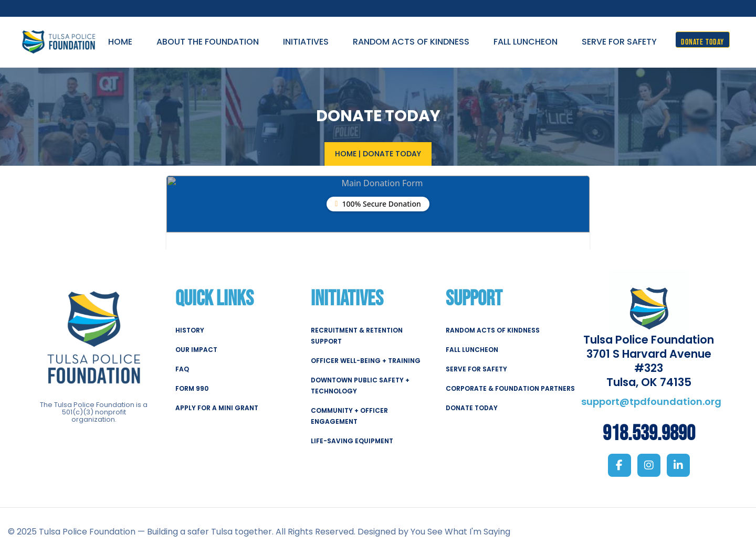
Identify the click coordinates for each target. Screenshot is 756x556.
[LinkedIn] (678, 465)
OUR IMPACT (196, 349)
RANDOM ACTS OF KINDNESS (493, 330)
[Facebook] (619, 465)
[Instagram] (649, 465)
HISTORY (190, 330)
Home (346, 153)
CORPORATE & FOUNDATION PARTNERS (510, 388)
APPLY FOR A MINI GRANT (217, 407)
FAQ (182, 368)
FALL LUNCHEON (472, 349)
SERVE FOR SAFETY (476, 368)
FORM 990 (192, 388)
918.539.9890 (649, 434)
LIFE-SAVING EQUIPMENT (352, 440)
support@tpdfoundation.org (651, 401)
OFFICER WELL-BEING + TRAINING (366, 360)
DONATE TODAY (472, 407)
